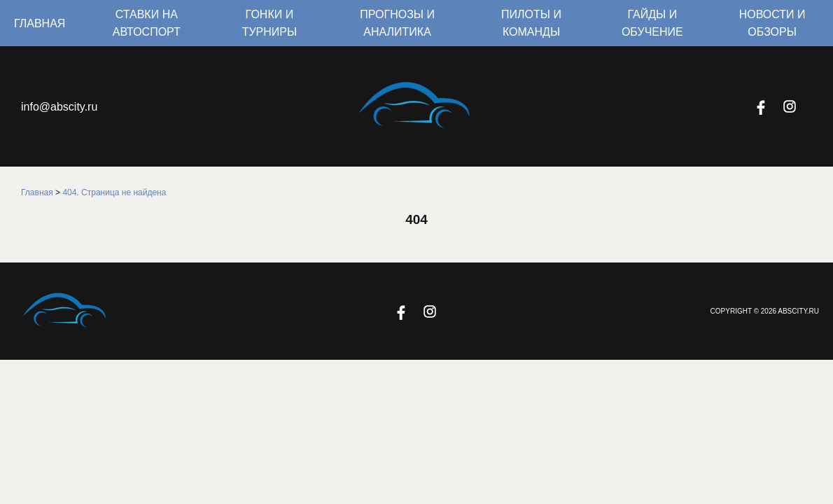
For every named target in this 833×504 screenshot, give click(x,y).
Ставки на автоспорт (147, 23)
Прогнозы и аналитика (397, 23)
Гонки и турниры (270, 23)
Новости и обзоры (772, 23)
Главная (40, 23)
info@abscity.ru (59, 107)
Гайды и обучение (652, 23)
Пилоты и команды (531, 23)
